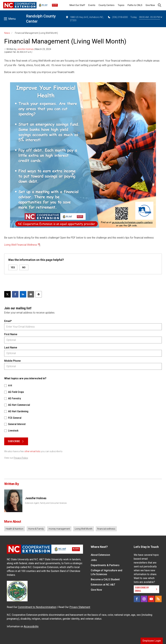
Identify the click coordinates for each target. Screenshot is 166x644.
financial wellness (106, 529)
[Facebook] (137, 599)
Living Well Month (84, 529)
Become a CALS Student (105, 579)
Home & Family (36, 529)
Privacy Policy (21, 458)
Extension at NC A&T (103, 585)
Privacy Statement (80, 607)
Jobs (94, 560)
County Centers (107, 5)
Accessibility (31, 626)
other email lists (32, 451)
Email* (8, 321)
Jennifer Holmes (25, 49)
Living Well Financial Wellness (21, 245)
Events (92, 5)
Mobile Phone (12, 361)
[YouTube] (151, 599)
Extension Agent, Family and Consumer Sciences (46, 503)
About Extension (100, 555)
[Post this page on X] (7, 294)
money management (59, 529)
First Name (11, 334)
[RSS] (158, 599)
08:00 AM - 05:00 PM (151, 17)
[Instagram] (144, 599)
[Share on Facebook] (15, 294)
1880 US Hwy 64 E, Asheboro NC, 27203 (85, 19)
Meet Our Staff (77, 5)
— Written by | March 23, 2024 (28, 49)
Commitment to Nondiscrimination (37, 607)
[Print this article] (39, 294)
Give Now (150, 5)
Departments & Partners (105, 565)
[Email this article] (31, 294)
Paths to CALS (135, 5)
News (7, 33)
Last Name (11, 348)
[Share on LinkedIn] (23, 294)
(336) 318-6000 (118, 17)
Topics (121, 5)
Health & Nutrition (15, 529)
